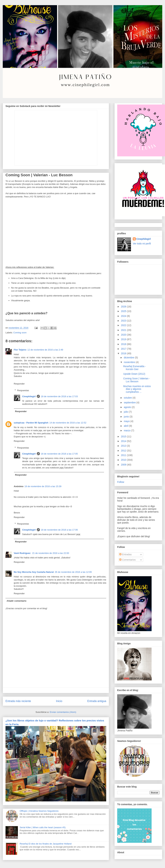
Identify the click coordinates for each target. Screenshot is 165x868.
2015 (124, 436)
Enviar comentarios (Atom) (63, 712)
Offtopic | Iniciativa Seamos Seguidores (39, 811)
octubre (128, 398)
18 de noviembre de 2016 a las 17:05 (59, 454)
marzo (127, 430)
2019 (124, 339)
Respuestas (23, 390)
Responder (19, 384)
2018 (124, 344)
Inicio (59, 701)
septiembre (130, 403)
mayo (127, 421)
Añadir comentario (17, 601)
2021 (124, 330)
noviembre (130, 362)
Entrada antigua (97, 701)
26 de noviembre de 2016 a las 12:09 (73, 572)
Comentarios (127, 560)
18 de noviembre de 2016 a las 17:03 (59, 396)
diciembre (129, 358)
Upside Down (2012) (134, 374)
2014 (124, 441)
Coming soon (20, 333)
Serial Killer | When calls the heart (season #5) (43, 827)
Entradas (125, 554)
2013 (124, 446)
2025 (124, 311)
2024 (124, 316)
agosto (128, 407)
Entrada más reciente (18, 701)
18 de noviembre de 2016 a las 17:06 (59, 530)
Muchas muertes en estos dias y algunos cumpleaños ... (137, 389)
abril (126, 426)
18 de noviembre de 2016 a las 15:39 (43, 486)
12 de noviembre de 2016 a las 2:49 (45, 350)
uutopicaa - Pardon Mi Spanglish (31, 423)
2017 (124, 349)
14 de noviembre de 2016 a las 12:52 (68, 423)
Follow (121, 482)
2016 (124, 353)
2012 (124, 451)
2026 (124, 307)
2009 (124, 465)
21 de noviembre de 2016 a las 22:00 (51, 553)
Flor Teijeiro (20, 350)
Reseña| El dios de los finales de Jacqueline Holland (46, 844)
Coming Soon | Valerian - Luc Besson (137, 380)
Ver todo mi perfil (142, 244)
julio (126, 412)
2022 (124, 325)
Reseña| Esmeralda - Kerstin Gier (134, 368)
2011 (124, 455)
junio (127, 417)
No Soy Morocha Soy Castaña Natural (34, 572)
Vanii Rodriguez (22, 553)
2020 (124, 335)
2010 (124, 460)
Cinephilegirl (29, 396)
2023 (124, 321)
